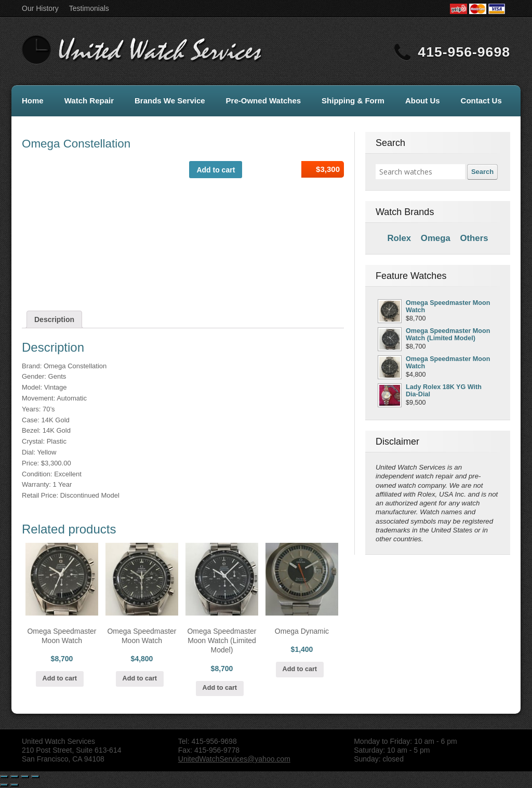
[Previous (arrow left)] (4, 785)
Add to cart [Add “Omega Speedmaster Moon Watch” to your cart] (60, 678)
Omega (436, 238)
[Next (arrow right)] (15, 785)
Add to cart (216, 170)
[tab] (54, 319)
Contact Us (481, 101)
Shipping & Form (353, 101)
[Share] (15, 777)
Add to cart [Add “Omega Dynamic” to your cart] (300, 669)
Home (33, 101)
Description (54, 319)
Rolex (399, 238)
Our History (40, 8)
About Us (423, 101)
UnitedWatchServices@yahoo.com (234, 759)
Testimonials (89, 8)
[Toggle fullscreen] (25, 777)
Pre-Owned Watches (263, 101)
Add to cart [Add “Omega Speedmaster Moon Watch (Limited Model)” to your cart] (220, 688)
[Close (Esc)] (4, 777)
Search (482, 172)
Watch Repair (89, 101)
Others (474, 238)
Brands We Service (170, 101)
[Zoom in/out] (35, 777)
